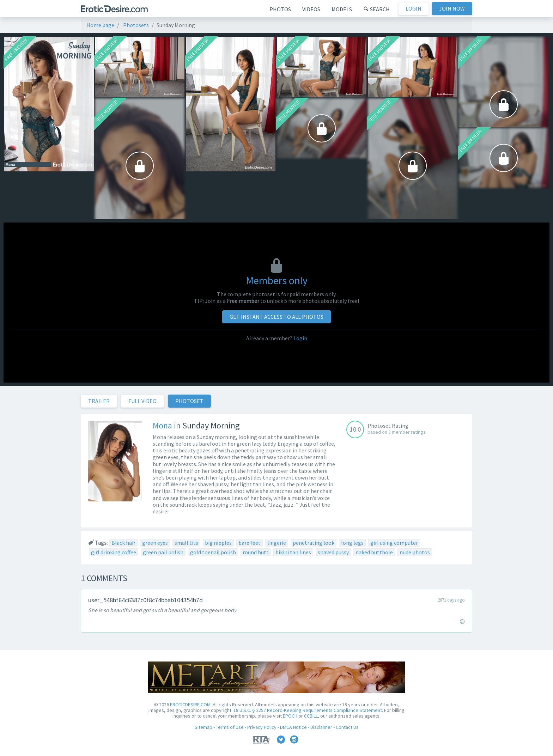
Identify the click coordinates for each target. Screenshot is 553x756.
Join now (452, 8)
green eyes (155, 543)
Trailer (99, 401)
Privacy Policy (262, 727)
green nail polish (163, 552)
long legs (352, 543)
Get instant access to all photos (276, 317)
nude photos (415, 552)
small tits (186, 543)
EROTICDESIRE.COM (190, 705)
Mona (162, 425)
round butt (256, 552)
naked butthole (374, 552)
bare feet (250, 543)
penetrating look (314, 543)
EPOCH (290, 716)
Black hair (123, 543)
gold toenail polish (213, 552)
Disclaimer (321, 727)
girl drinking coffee (114, 552)
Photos (280, 9)
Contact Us (347, 727)
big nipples (218, 543)
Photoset (189, 401)
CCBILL (311, 716)
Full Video (142, 401)
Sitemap (203, 727)
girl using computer (394, 543)
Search (376, 9)
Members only (277, 280)
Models (342, 9)
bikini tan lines (293, 552)
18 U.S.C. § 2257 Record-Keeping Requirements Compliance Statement (308, 710)
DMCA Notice (293, 727)
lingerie (277, 543)
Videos (311, 9)
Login (414, 8)
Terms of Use (230, 727)
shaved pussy (333, 552)
